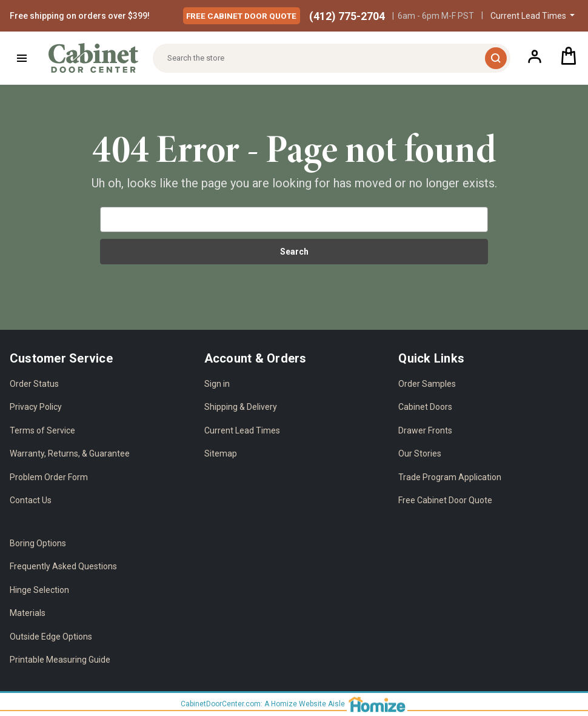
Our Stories (420, 453)
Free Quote (245, 15)
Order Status (34, 384)
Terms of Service (42, 430)
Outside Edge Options (51, 637)
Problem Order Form (49, 477)
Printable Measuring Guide (60, 660)
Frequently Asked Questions (63, 566)
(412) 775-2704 (347, 16)
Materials (28, 613)
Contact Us (31, 500)
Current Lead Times (242, 430)
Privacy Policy (36, 407)
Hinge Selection (39, 590)
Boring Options (38, 543)
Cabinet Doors (425, 407)
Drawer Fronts (425, 430)
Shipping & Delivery (241, 407)
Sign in (217, 384)
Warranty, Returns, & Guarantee (70, 453)
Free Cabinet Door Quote (445, 500)
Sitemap (221, 453)
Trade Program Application (450, 477)
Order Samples (427, 384)
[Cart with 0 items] (569, 58)
